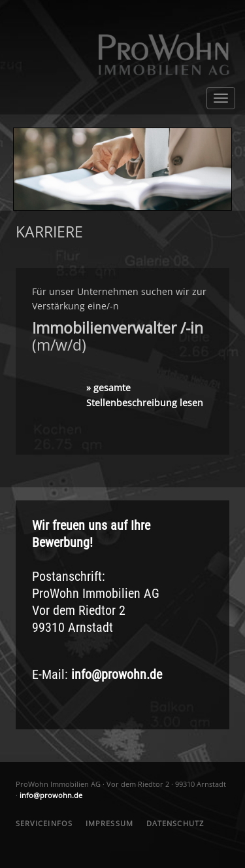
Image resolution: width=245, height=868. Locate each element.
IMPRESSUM (109, 823)
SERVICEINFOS (44, 823)
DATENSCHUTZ (175, 823)
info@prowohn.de (117, 674)
